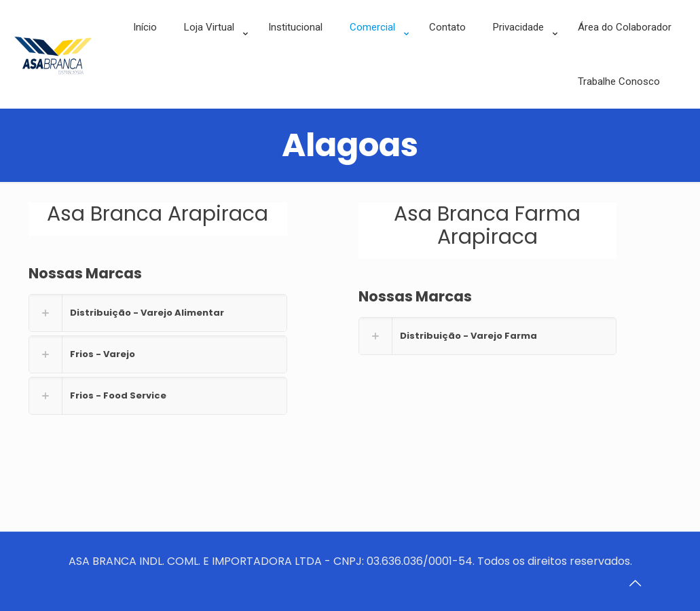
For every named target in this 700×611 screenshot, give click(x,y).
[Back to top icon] (635, 583)
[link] (213, 61)
